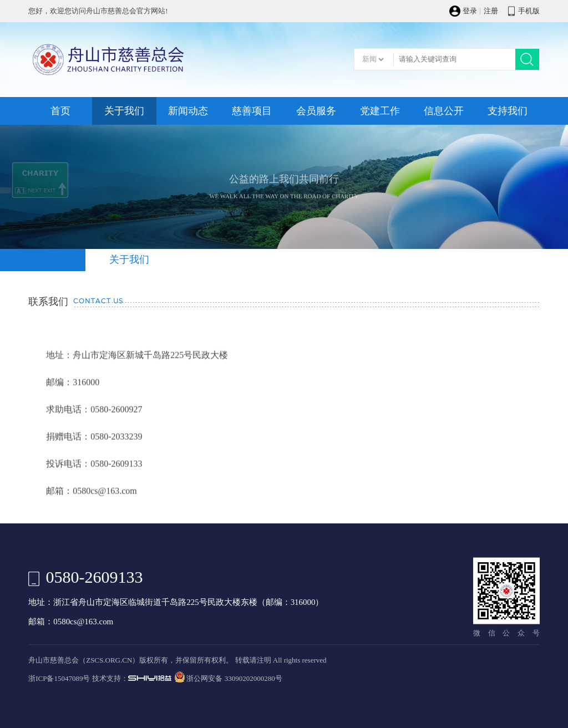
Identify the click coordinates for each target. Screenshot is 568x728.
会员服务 (316, 111)
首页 (60, 111)
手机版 (529, 11)
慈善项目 (252, 111)
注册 (491, 11)
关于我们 (124, 111)
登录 (470, 11)
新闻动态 (188, 111)
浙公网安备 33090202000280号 (234, 679)
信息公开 (444, 111)
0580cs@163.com (83, 622)
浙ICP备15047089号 (59, 679)
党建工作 (380, 111)
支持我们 (508, 111)
